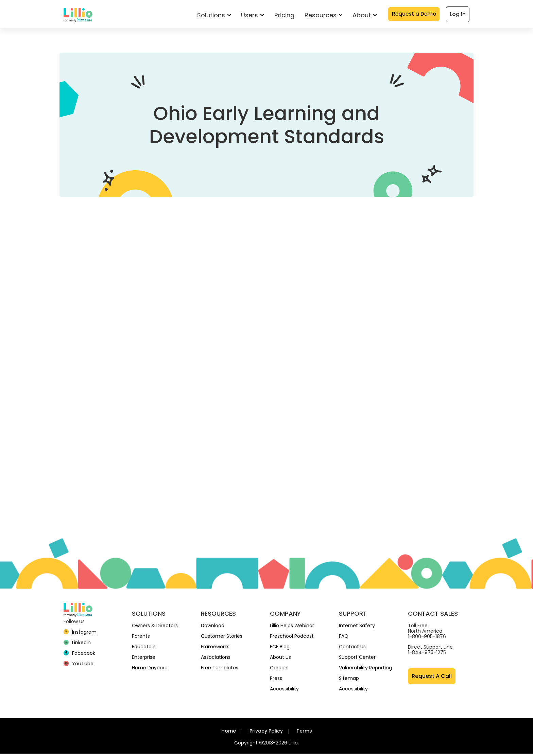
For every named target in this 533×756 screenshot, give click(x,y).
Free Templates (220, 670)
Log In (458, 15)
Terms (304, 733)
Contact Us (352, 649)
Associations (216, 660)
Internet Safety (357, 628)
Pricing (282, 16)
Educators (144, 649)
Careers (279, 670)
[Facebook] (79, 655)
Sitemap (349, 681)
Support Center (357, 660)
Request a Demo (413, 15)
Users (251, 16)
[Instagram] (80, 634)
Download (213, 628)
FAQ (344, 638)
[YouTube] (79, 666)
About (363, 16)
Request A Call (432, 678)
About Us (280, 660)
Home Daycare (150, 670)
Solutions (212, 16)
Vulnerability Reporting (365, 670)
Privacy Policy (266, 733)
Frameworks (215, 649)
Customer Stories (222, 638)
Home (229, 733)
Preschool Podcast (292, 638)
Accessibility (284, 691)
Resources (321, 16)
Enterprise (144, 660)
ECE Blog (280, 649)
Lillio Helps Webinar (292, 628)
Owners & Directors (155, 628)
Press (276, 681)
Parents (141, 638)
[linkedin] (77, 645)
